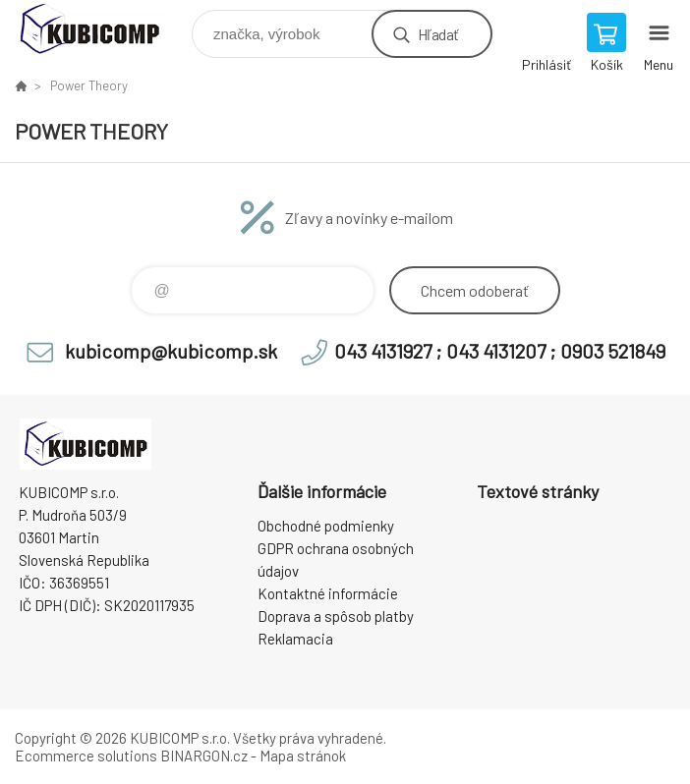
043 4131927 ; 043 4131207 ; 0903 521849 (500, 351)
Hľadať (438, 34)
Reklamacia (295, 639)
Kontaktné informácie (328, 593)
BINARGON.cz (204, 756)
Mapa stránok (303, 756)
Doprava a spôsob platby (336, 616)
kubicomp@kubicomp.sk (171, 351)
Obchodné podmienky (326, 526)
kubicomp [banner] (102, 29)
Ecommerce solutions (86, 756)
